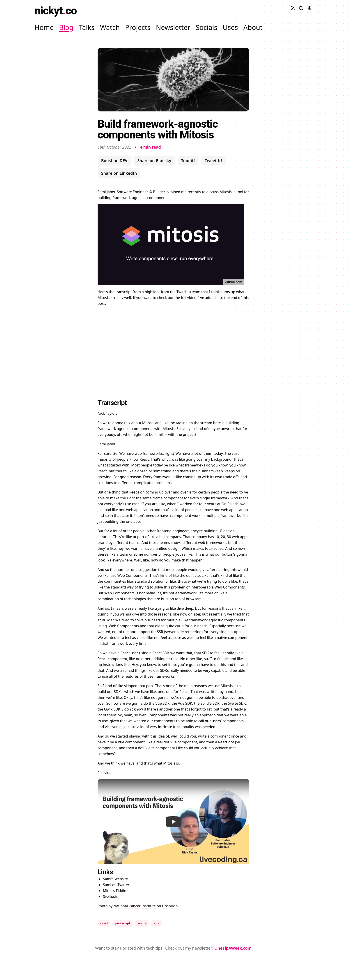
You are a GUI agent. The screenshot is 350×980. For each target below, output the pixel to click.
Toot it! (188, 161)
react (104, 923)
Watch (110, 27)
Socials (206, 27)
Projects (138, 27)
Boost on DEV (114, 161)
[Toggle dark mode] (309, 8)
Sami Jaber (106, 192)
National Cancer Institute (135, 906)
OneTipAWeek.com (233, 948)
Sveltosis (110, 896)
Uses (230, 27)
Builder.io (161, 192)
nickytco (56, 11)
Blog (66, 27)
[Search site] (301, 8)
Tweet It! (213, 161)
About (253, 27)
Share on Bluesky (154, 161)
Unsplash (170, 906)
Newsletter (173, 27)
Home (44, 27)
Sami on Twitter (116, 885)
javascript (123, 923)
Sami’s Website (116, 879)
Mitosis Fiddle (115, 891)
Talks (87, 27)
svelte (142, 923)
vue (157, 923)
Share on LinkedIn (119, 173)
